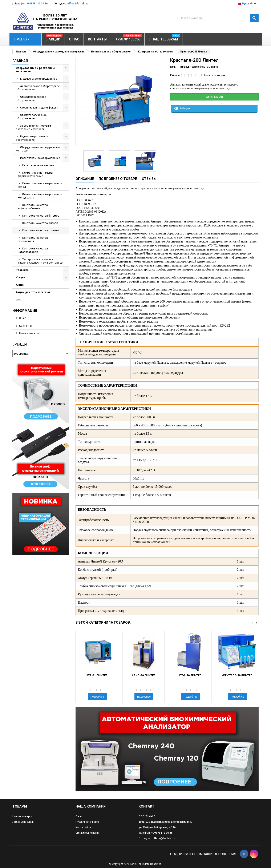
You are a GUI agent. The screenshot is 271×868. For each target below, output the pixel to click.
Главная (20, 61)
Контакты (25, 326)
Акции (20, 285)
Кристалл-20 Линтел (237, 675)
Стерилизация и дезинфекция (39, 108)
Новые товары (29, 333)
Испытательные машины (38, 165)
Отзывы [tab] (149, 179)
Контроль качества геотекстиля (33, 239)
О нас (22, 318)
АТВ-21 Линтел (97, 675)
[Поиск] (218, 18)
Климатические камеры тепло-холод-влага (40, 196)
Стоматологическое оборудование (31, 117)
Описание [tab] (85, 179)
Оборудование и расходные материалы (35, 70)
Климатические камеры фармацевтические (35, 174)
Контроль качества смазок (40, 223)
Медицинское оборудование (39, 79)
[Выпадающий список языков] (247, 4)
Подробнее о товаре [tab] (118, 179)
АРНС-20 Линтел (144, 675)
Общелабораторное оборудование (31, 98)
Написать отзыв (215, 75)
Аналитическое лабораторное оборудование (38, 88)
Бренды (20, 344)
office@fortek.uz (78, 4)
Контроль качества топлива (41, 230)
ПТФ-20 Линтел (190, 675)
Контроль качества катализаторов (33, 250)
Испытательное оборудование (40, 158)
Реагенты (23, 270)
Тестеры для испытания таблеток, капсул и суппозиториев (40, 261)
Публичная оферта (88, 822)
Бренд (185, 67)
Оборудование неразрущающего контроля (39, 149)
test (18, 299)
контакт (147, 806)
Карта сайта (83, 827)
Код (173, 67)
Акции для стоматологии (33, 292)
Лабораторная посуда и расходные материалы (33, 127)
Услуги (20, 277)
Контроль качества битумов (41, 216)
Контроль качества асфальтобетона (33, 207)
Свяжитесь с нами (87, 833)
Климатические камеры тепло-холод (40, 185)
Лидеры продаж (23, 822)
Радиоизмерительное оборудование (32, 138)
